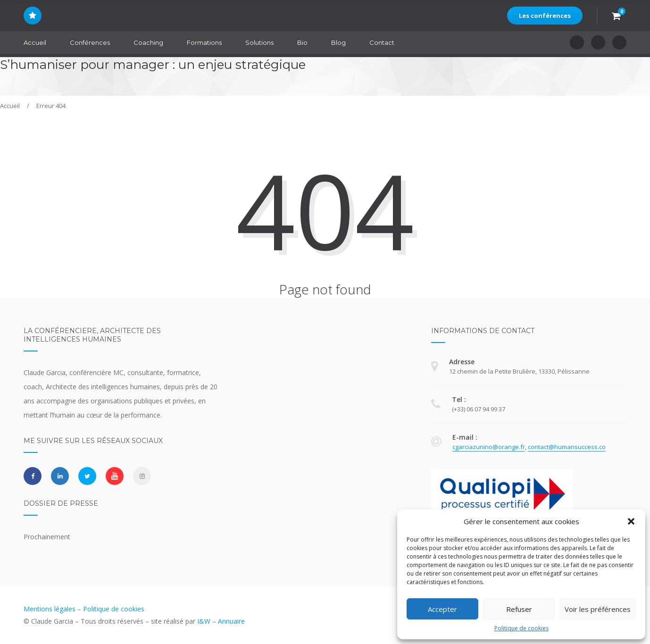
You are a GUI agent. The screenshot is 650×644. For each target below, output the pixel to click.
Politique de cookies (521, 628)
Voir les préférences (598, 609)
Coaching (148, 42)
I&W (204, 621)
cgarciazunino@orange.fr (489, 447)
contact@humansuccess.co (567, 447)
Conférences (90, 42)
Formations (204, 42)
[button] (631, 521)
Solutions (259, 42)
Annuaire (231, 621)
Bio (302, 42)
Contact (382, 42)
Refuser (519, 609)
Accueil (35, 42)
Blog (338, 42)
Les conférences (545, 16)
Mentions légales (50, 609)
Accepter (442, 609)
